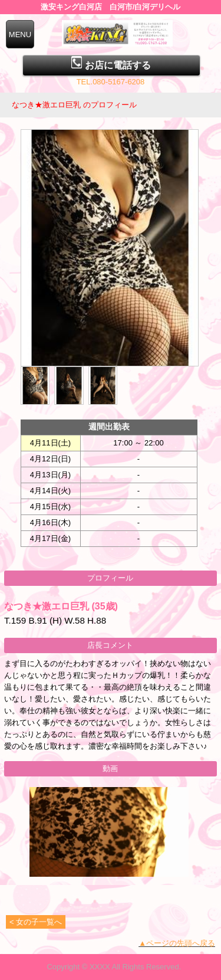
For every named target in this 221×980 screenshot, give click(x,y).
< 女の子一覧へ (36, 922)
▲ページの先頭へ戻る (177, 943)
